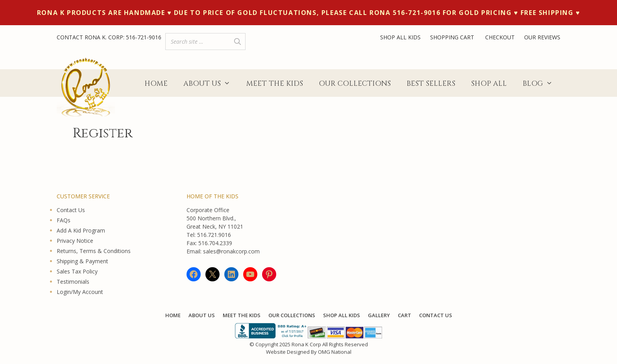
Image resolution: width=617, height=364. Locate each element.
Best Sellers (431, 84)
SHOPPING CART (453, 37)
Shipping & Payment (82, 261)
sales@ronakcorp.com (231, 251)
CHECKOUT (500, 37)
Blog (541, 84)
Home (156, 84)
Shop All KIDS (342, 315)
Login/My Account (80, 292)
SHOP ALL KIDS (400, 37)
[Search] (237, 42)
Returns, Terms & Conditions (94, 251)
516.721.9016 (214, 235)
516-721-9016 (144, 37)
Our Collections (355, 84)
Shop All (489, 84)
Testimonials (73, 282)
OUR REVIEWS (542, 37)
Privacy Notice (75, 241)
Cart (405, 315)
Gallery (379, 315)
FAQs (64, 220)
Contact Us (71, 210)
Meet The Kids (275, 84)
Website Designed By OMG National (309, 352)
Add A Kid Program (81, 230)
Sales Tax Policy (77, 271)
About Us (211, 84)
